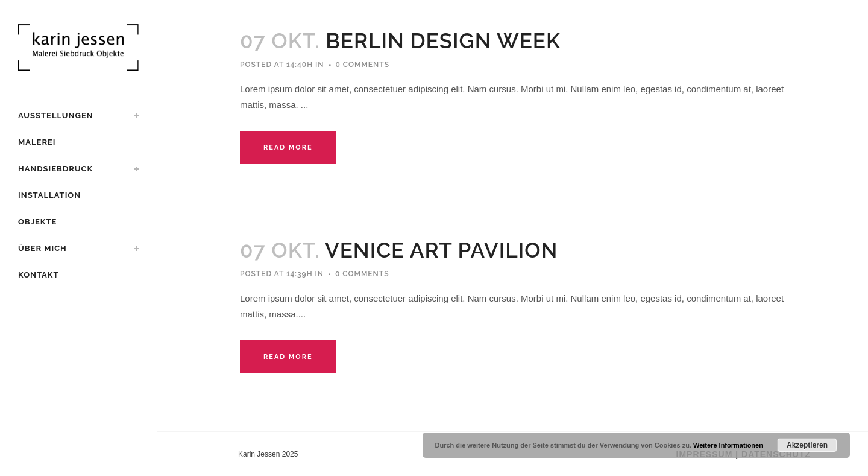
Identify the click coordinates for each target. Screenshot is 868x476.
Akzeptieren (807, 445)
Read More (288, 148)
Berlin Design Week (443, 41)
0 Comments (363, 65)
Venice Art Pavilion (442, 250)
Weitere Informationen (728, 445)
